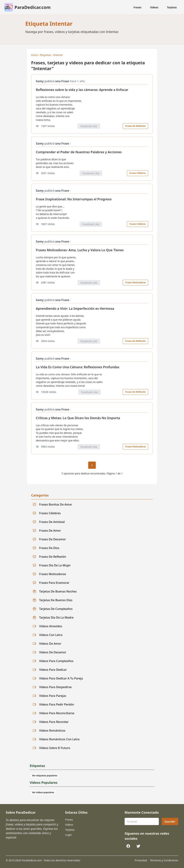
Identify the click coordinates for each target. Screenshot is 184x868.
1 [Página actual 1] (92, 465)
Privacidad (141, 860)
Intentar (58, 55)
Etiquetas (45, 55)
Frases (137, 7)
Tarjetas (172, 7)
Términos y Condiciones (164, 860)
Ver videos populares (43, 792)
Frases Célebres (138, 173)
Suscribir (170, 822)
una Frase (62, 81)
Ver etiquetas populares (45, 776)
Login (69, 835)
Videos (154, 7)
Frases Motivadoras (135, 282)
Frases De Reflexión (135, 126)
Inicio (34, 55)
